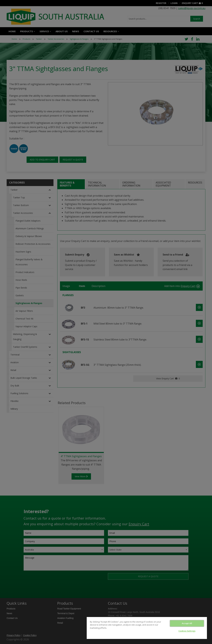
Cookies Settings (187, 631)
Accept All (187, 623)
